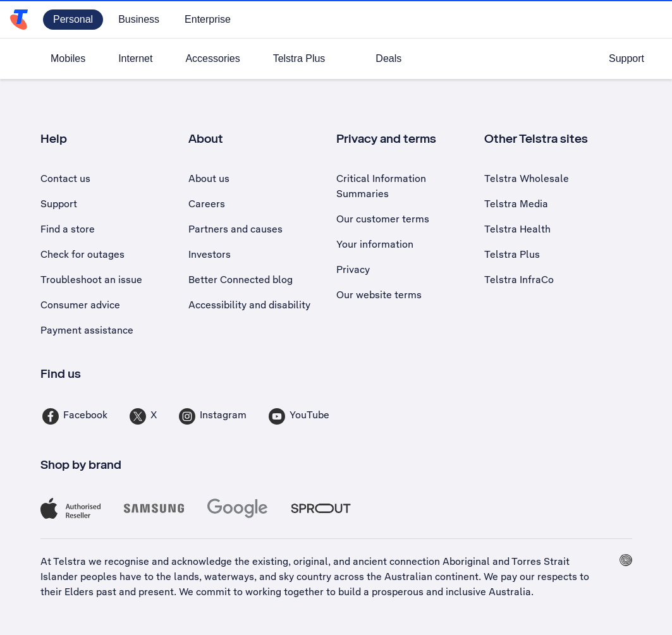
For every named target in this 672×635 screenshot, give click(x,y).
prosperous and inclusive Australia (451, 592)
